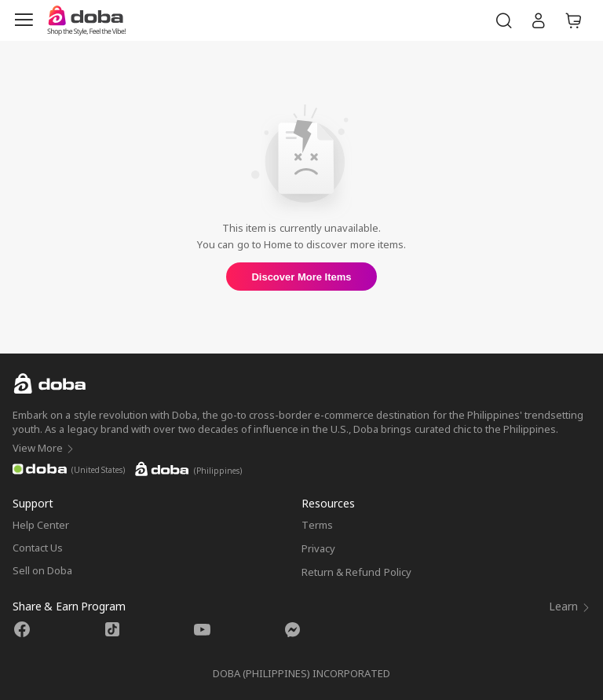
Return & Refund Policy (356, 572)
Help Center (41, 525)
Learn (570, 606)
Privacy (318, 548)
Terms (317, 525)
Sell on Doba (42, 570)
